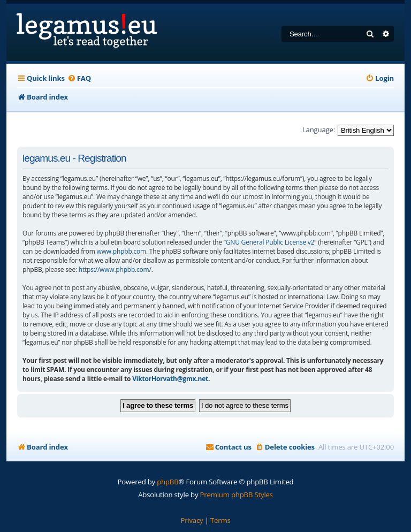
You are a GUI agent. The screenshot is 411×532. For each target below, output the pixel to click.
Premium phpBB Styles (237, 495)
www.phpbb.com (121, 251)
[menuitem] (79, 78)
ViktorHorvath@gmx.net (170, 379)
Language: (319, 130)
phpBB (168, 482)
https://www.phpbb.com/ (115, 269)
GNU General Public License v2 (270, 242)
